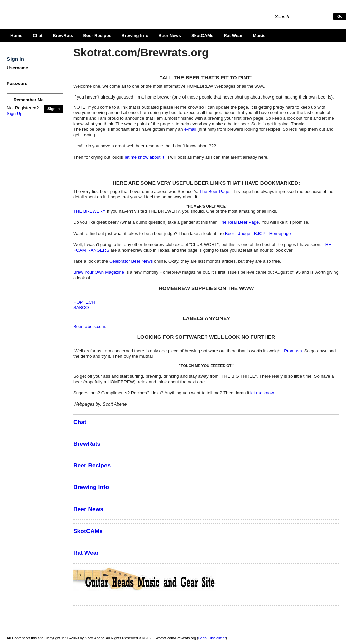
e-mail (190, 129)
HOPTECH (84, 302)
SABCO (81, 308)
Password (17, 83)
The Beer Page (214, 191)
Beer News (170, 35)
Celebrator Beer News (131, 261)
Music (259, 35)
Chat (37, 35)
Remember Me (29, 100)
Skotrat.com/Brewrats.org (85, 10)
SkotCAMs (202, 35)
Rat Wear (233, 35)
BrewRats (63, 35)
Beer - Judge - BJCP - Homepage (258, 234)
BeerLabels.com (89, 327)
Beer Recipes (97, 35)
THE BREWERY (89, 211)
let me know (262, 393)
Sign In (54, 109)
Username (17, 68)
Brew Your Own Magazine (99, 272)
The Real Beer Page (239, 222)
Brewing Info (135, 35)
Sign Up (15, 114)
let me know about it (145, 157)
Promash (293, 351)
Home (16, 35)
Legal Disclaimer (212, 638)
